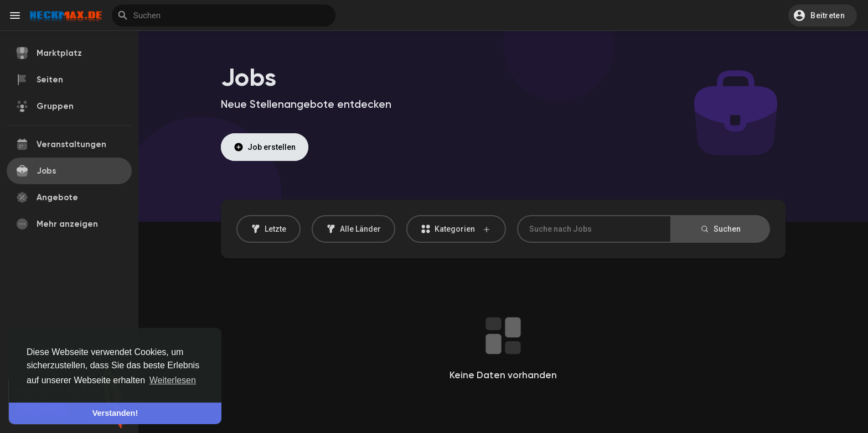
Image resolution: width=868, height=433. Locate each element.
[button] (823, 15)
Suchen (720, 229)
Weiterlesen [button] (173, 380)
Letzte (268, 229)
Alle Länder (353, 229)
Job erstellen (265, 147)
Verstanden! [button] (115, 413)
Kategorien (456, 229)
